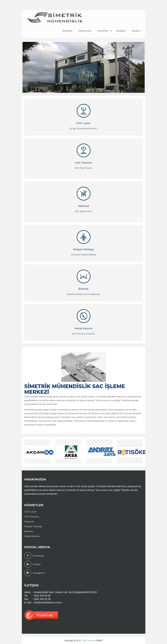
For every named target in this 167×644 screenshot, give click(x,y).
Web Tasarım (89, 641)
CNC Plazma (32, 517)
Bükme (29, 531)
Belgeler (121, 31)
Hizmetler (103, 31)
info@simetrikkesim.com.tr (48, 602)
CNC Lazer (31, 512)
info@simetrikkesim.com (64, 4)
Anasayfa (67, 31)
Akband (29, 522)
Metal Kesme (32, 536)
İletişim (136, 31)
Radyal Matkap (33, 526)
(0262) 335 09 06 (34, 4)
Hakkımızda (85, 31)
